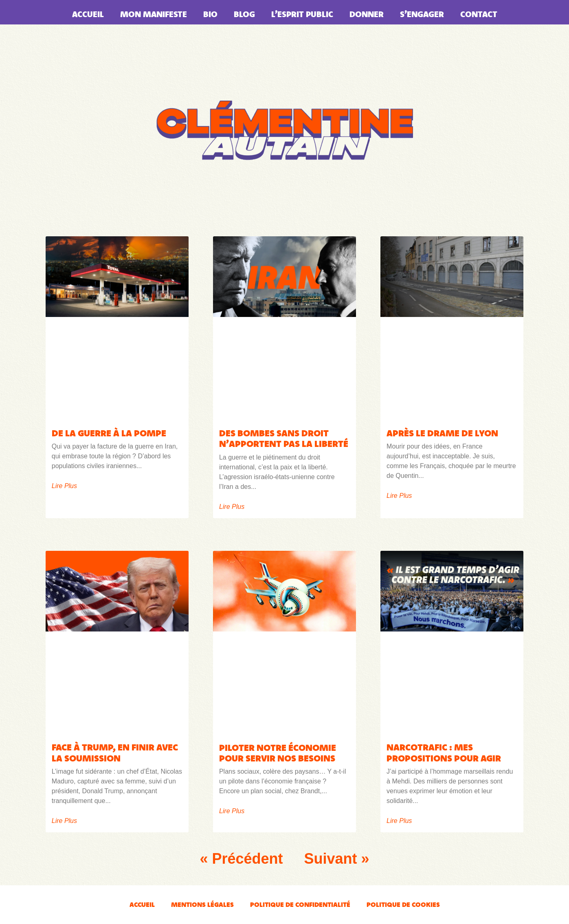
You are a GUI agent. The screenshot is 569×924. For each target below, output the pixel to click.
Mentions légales (202, 904)
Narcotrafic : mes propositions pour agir (444, 752)
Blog (244, 14)
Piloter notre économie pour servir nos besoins (278, 753)
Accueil (88, 14)
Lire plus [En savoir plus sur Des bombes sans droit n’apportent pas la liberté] (232, 507)
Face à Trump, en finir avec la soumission (115, 752)
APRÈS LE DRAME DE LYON (442, 433)
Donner (367, 14)
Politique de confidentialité (300, 904)
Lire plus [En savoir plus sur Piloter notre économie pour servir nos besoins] (232, 811)
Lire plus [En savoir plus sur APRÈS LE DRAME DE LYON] (399, 496)
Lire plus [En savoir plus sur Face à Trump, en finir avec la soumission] (64, 821)
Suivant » (337, 859)
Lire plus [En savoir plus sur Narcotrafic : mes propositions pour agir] (399, 821)
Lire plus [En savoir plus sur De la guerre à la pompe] (64, 486)
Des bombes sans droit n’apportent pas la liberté (284, 438)
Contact (479, 14)
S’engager (422, 14)
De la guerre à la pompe (109, 433)
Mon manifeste (154, 14)
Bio (210, 14)
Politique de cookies (403, 904)
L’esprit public (302, 14)
